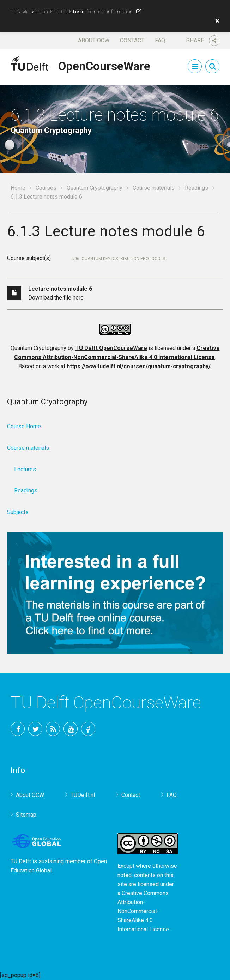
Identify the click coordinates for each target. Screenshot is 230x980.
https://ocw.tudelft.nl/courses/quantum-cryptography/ (139, 366)
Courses (46, 188)
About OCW (94, 40)
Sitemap (26, 815)
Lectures (25, 469)
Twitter (35, 729)
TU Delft (88, 729)
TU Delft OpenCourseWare (111, 348)
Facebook (18, 729)
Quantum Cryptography (95, 188)
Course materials (154, 188)
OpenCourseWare (104, 65)
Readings (196, 188)
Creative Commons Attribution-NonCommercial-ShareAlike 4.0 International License (143, 911)
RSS (53, 729)
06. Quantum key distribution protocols (120, 259)
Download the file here (126, 293)
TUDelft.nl (83, 795)
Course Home (24, 426)
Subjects (18, 512)
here (79, 12)
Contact (132, 40)
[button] (216, 21)
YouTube (71, 729)
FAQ (160, 40)
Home (18, 188)
